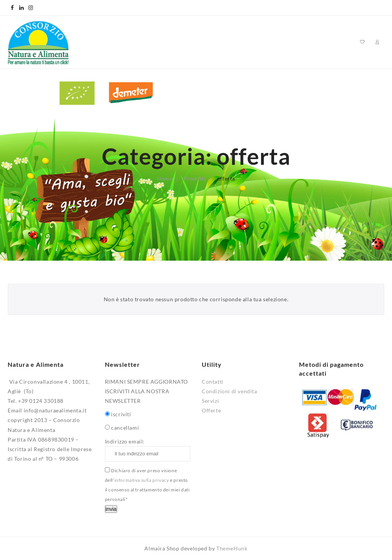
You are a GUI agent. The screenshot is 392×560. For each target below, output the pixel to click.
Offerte (211, 410)
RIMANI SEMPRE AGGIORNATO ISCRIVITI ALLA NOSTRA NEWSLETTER (146, 391)
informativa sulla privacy (142, 480)
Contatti (213, 382)
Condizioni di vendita (229, 391)
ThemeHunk (232, 548)
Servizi (210, 401)
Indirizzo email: (148, 450)
